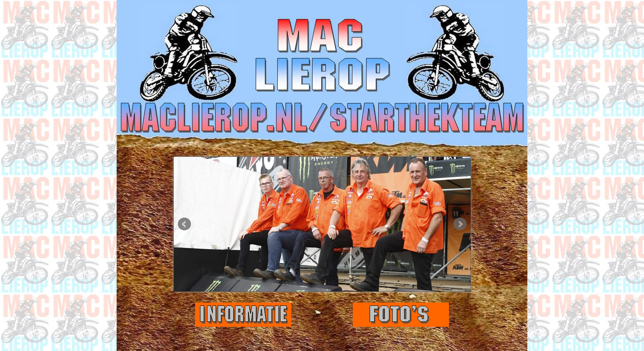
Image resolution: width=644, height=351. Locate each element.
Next (460, 224)
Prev (184, 224)
